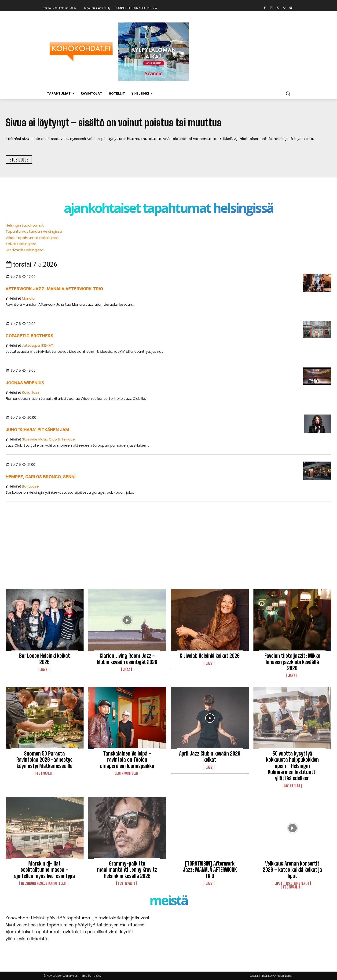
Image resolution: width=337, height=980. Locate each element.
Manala (28, 298)
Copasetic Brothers (29, 336)
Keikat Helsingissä (21, 244)
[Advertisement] (146, 541)
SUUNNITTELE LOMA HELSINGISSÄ (271, 976)
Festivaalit (44, 773)
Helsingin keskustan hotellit (44, 883)
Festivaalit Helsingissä (25, 250)
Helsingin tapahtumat (25, 225)
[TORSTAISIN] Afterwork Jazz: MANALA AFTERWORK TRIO (210, 870)
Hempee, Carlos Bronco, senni (41, 477)
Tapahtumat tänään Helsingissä (34, 231)
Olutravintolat (126, 773)
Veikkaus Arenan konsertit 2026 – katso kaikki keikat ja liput (292, 870)
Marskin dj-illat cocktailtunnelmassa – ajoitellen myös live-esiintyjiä (44, 870)
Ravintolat (292, 786)
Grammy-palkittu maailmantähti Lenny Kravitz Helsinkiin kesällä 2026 (127, 870)
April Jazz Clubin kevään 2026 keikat (210, 757)
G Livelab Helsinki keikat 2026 (210, 656)
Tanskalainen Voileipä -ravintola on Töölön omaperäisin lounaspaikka (127, 760)
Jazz (44, 669)
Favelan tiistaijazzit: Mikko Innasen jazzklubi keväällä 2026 (292, 662)
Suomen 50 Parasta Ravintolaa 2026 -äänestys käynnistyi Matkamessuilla (44, 760)
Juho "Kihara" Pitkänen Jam (37, 430)
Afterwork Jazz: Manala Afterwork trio (54, 289)
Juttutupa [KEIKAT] (38, 345)
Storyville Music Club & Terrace (48, 439)
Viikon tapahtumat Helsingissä (32, 238)
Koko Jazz (31, 392)
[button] (288, 93)
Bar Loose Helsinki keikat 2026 (45, 659)
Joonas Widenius (25, 383)
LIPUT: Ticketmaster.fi (292, 883)
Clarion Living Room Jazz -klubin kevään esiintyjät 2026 (127, 659)
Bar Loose (30, 486)
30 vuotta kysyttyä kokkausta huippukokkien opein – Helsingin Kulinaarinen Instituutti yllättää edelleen (292, 766)
